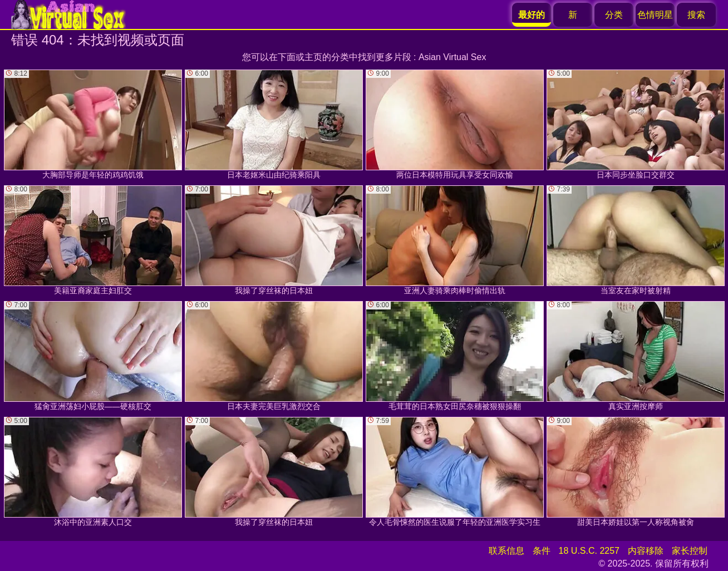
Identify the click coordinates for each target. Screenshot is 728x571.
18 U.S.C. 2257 (589, 551)
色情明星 (655, 15)
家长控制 (690, 551)
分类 (614, 15)
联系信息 (506, 551)
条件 (542, 551)
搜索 (696, 15)
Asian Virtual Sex (452, 57)
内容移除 (646, 551)
